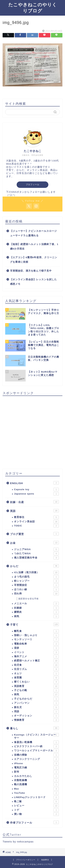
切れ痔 (36, 594)
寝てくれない (36, 682)
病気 (36, 616)
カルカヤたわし (36, 776)
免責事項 (45, 860)
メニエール (36, 604)
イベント (36, 652)
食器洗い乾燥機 (36, 742)
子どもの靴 (36, 690)
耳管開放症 (36, 585)
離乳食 (36, 631)
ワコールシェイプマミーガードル (36, 751)
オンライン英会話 (36, 522)
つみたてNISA (36, 554)
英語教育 (36, 686)
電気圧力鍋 (36, 768)
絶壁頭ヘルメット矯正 (36, 661)
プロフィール (33, 185)
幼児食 (36, 665)
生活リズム (36, 669)
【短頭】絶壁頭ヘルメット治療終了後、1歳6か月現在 (34, 246)
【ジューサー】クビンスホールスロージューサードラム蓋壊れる (33, 233)
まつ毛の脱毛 (36, 577)
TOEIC (36, 526)
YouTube (36, 793)
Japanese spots (36, 494)
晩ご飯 (36, 801)
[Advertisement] (32, 431)
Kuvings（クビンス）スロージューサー (36, 736)
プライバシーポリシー (26, 860)
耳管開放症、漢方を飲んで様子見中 (31, 271)
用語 (36, 712)
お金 (34, 543)
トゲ (36, 810)
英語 (34, 511)
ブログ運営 (34, 534)
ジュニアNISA (36, 549)
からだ (34, 566)
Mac (36, 789)
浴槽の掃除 (36, 755)
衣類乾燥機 (36, 780)
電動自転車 (36, 644)
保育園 (36, 678)
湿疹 (36, 648)
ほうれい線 (36, 589)
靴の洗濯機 (36, 784)
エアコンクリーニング (36, 759)
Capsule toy (36, 489)
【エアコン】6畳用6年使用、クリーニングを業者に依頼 (34, 260)
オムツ (36, 674)
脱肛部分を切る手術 (29, 599)
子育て (34, 624)
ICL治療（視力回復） (36, 572)
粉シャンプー (36, 581)
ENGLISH (34, 483)
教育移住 (36, 517)
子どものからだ (36, 699)
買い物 (36, 814)
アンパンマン (36, 703)
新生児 (36, 707)
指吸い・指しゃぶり (36, 635)
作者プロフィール (34, 822)
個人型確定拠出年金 (36, 558)
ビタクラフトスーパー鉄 (36, 746)
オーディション (36, 716)
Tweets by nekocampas (18, 842)
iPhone (36, 763)
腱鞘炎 (36, 612)
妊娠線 (36, 608)
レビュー (36, 806)
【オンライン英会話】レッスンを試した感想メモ (33, 282)
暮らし (34, 728)
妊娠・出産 (34, 502)
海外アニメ (36, 657)
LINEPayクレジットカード (36, 797)
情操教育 (36, 720)
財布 (36, 772)
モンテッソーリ (36, 639)
